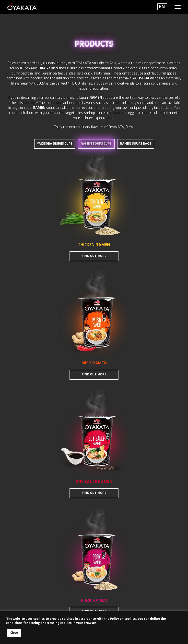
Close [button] (14, 633)
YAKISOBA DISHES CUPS (55, 144)
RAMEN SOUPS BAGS (136, 144)
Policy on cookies (123, 619)
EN (162, 7)
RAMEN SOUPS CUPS (96, 144)
